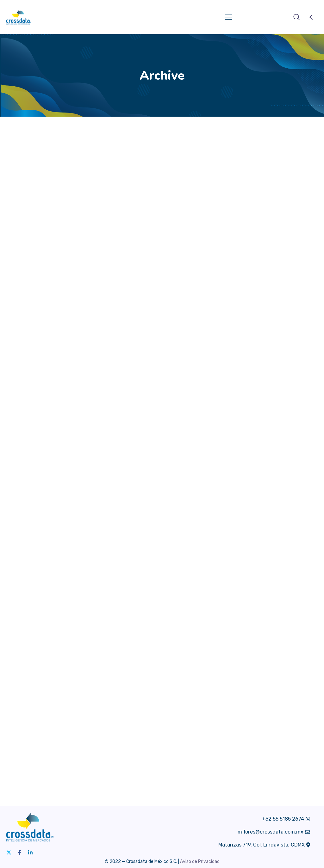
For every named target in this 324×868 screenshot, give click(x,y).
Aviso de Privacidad (200, 862)
